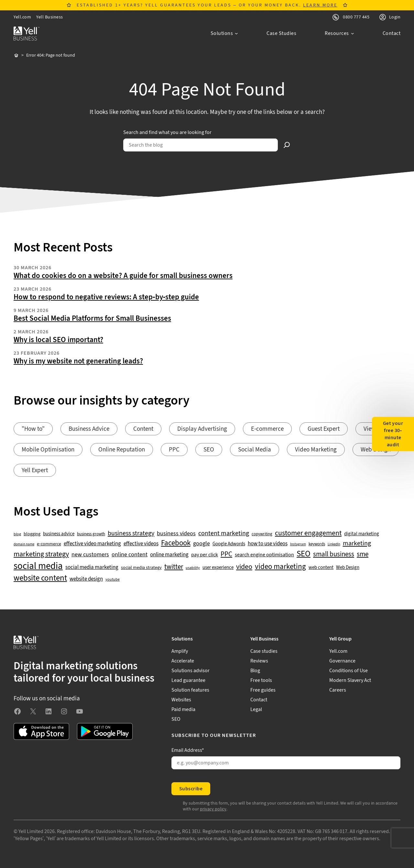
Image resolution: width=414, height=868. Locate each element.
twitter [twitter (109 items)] (174, 567)
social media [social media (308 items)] (38, 566)
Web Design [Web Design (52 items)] (348, 568)
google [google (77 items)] (202, 544)
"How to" (33, 429)
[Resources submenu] (339, 33)
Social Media (255, 450)
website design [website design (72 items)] (86, 579)
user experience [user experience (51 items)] (218, 568)
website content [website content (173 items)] (40, 578)
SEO (209, 450)
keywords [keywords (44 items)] (317, 544)
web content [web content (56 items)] (321, 568)
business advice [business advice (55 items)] (59, 534)
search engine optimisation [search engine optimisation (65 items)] (264, 555)
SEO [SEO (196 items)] (304, 554)
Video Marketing (316, 450)
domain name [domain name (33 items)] (24, 544)
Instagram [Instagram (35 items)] (298, 544)
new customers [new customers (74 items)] (90, 555)
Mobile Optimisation (48, 450)
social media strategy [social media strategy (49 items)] (141, 568)
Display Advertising (202, 429)
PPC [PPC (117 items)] (226, 554)
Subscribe (191, 789)
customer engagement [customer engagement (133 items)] (308, 533)
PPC (174, 450)
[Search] (287, 145)
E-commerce (267, 429)
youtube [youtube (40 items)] (113, 579)
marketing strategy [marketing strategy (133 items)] (41, 554)
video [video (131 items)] (244, 567)
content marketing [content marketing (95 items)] (224, 534)
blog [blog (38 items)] (17, 534)
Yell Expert (35, 470)
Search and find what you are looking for (167, 132)
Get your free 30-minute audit (393, 434)
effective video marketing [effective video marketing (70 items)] (92, 544)
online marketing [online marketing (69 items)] (169, 555)
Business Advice (89, 429)
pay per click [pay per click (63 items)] (205, 555)
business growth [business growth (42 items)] (91, 534)
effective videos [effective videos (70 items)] (141, 544)
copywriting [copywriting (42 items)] (262, 534)
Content (143, 429)
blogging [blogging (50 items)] (32, 534)
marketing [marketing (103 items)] (357, 543)
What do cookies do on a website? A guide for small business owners (123, 276)
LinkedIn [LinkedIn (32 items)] (334, 544)
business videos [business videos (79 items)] (176, 534)
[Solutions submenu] (224, 33)
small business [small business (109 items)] (334, 554)
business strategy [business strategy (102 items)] (131, 533)
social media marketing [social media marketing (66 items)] (92, 568)
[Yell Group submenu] (365, 639)
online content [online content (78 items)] (130, 555)
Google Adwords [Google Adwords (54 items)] (229, 544)
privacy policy (213, 809)
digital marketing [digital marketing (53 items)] (362, 534)
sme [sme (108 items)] (363, 554)
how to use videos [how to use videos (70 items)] (268, 544)
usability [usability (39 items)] (193, 568)
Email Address (188, 750)
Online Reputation (122, 450)
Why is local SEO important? (58, 340)
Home (16, 56)
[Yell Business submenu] (286, 639)
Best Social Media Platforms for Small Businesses (92, 318)
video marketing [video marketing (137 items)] (280, 567)
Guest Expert (324, 429)
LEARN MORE (320, 5)
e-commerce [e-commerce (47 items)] (49, 544)
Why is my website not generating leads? (78, 361)
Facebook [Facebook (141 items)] (176, 543)
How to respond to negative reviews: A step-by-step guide (106, 297)
